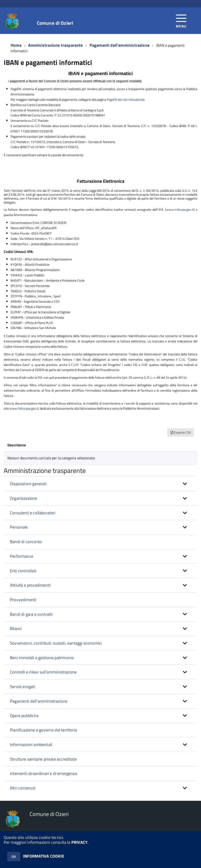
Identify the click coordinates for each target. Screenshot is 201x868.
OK (14, 857)
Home (16, 45)
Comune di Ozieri (55, 23)
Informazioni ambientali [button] (31, 745)
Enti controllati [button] (23, 571)
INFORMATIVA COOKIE (44, 856)
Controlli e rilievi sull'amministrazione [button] (43, 672)
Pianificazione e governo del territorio (43, 730)
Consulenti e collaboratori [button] (33, 513)
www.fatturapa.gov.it (24, 408)
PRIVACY (79, 842)
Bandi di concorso (26, 542)
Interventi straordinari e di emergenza (43, 773)
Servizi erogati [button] (23, 687)
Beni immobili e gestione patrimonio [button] (42, 658)
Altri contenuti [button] (23, 788)
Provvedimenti (23, 600)
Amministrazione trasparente (55, 45)
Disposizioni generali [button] (28, 484)
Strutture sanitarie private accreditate (43, 759)
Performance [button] (22, 556)
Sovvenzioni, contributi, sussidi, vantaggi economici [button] (56, 643)
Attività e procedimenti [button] (30, 585)
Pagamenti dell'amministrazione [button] (39, 701)
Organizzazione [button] (24, 498)
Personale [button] (19, 527)
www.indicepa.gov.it (180, 209)
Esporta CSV (181, 432)
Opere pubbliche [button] (24, 716)
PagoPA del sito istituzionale (126, 99)
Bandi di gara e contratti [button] (31, 614)
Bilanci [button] (16, 629)
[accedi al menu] (181, 21)
